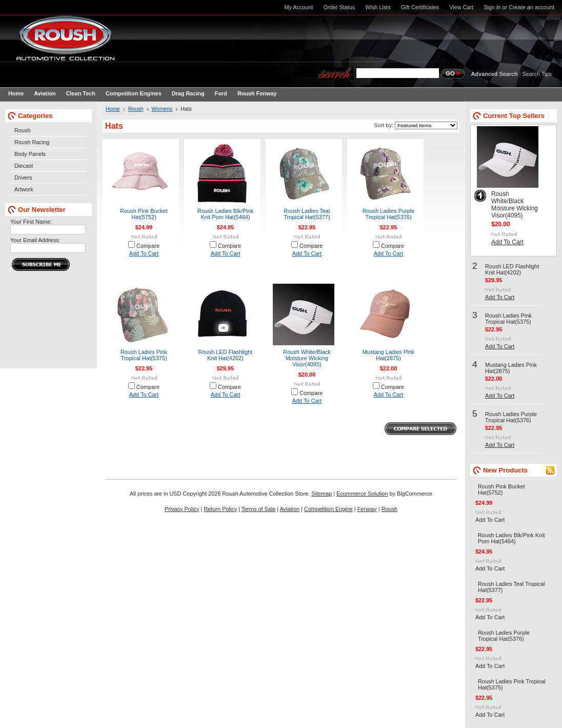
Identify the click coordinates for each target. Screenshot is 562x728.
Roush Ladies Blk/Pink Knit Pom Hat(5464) (225, 214)
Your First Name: (31, 222)
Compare (148, 246)
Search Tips (537, 74)
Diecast (24, 166)
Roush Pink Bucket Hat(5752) (144, 214)
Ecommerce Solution (362, 494)
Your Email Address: (35, 240)
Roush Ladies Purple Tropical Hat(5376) (389, 214)
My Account (298, 7)
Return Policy (220, 509)
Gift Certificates (420, 7)
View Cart (461, 7)
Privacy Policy (182, 509)
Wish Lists (378, 7)
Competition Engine (328, 509)
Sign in (492, 7)
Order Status (339, 7)
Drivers (23, 178)
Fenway (367, 509)
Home (113, 109)
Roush (22, 130)
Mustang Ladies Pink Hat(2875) (389, 355)
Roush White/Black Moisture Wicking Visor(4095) (307, 358)
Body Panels (30, 154)
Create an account (531, 7)
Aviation (290, 509)
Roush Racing (32, 142)
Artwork (24, 189)
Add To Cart (144, 253)
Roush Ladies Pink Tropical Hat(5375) (144, 355)
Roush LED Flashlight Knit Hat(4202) (226, 355)
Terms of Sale (258, 509)
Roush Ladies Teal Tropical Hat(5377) (307, 214)
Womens (162, 109)
